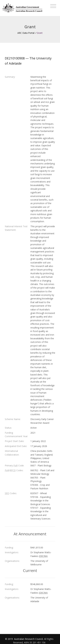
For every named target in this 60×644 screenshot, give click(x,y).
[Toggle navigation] (53, 6)
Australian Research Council (28, 639)
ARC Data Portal (26, 33)
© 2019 (9, 639)
